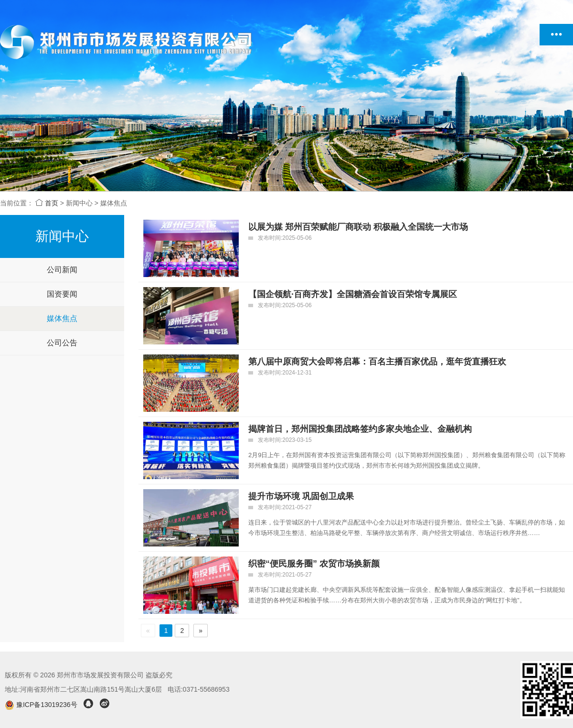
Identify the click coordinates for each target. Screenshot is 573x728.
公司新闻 (62, 270)
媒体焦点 (62, 318)
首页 (47, 203)
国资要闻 (62, 294)
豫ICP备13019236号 (42, 705)
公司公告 (62, 343)
